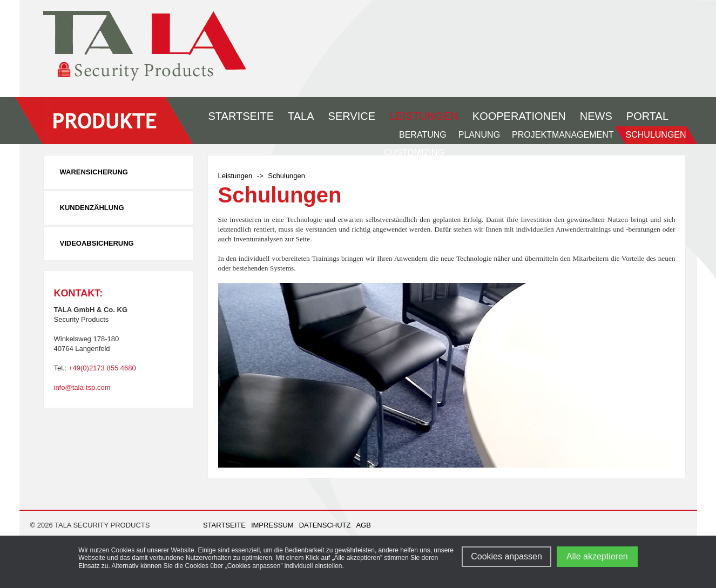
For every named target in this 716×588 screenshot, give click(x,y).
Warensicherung (94, 172)
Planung (479, 135)
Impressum (272, 525)
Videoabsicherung (97, 243)
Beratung (423, 135)
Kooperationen (519, 116)
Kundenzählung (92, 208)
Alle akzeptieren (597, 556)
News (596, 116)
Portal (647, 116)
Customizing (414, 153)
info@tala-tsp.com (82, 387)
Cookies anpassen (506, 556)
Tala (301, 116)
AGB (363, 525)
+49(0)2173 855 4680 (102, 368)
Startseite (241, 116)
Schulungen (656, 135)
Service (352, 116)
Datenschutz (325, 525)
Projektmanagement (563, 135)
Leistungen (424, 116)
